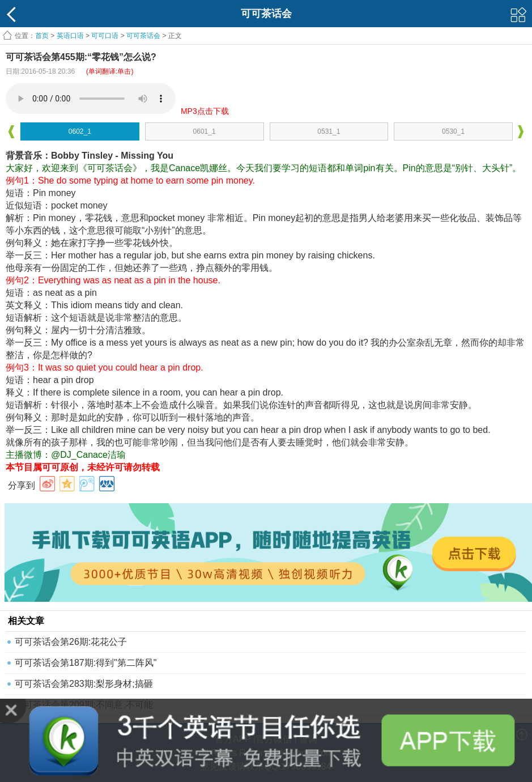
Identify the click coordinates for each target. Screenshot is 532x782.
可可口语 (105, 36)
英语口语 (70, 36)
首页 (42, 36)
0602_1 (80, 131)
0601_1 (205, 131)
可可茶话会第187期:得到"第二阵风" (86, 663)
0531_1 (329, 131)
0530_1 (453, 131)
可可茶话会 (143, 36)
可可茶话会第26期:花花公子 (71, 642)
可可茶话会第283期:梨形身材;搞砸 (84, 684)
